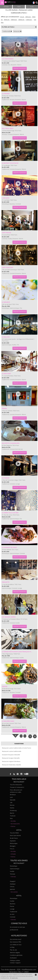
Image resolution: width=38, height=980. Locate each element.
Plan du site (13, 950)
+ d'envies (13, 877)
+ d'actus (13, 826)
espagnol (13, 881)
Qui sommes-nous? (16, 939)
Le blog (12, 947)
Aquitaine (13, 841)
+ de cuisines (14, 892)
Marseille (13, 800)
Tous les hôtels (14, 833)
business (13, 904)
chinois (12, 887)
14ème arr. (21, 20)
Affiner (6, 7)
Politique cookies (15, 960)
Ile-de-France (14, 838)
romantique (14, 866)
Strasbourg (13, 810)
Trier (19, 7)
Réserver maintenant (20, 68)
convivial (13, 917)
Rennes (12, 805)
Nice (11, 818)
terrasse (12, 874)
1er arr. (22, 17)
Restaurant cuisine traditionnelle (12, 751)
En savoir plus (14, 978)
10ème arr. (14, 20)
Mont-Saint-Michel (15, 835)
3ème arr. (7, 20)
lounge (12, 909)
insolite (12, 871)
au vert (12, 914)
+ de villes (13, 821)
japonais (12, 889)
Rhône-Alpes (14, 843)
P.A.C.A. (12, 849)
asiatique (13, 884)
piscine (12, 906)
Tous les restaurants (16, 785)
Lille (11, 803)
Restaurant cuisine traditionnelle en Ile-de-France (17, 748)
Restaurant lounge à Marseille (11, 758)
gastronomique (15, 869)
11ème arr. (29, 20)
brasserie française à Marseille (11, 755)
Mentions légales (15, 953)
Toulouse (13, 816)
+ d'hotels (13, 854)
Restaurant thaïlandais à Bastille (11, 765)
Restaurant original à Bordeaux (11, 761)
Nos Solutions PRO (15, 942)
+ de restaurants (15, 824)
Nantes (12, 808)
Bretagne (13, 846)
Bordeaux (13, 795)
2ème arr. (28, 17)
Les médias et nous (16, 945)
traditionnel (13, 912)
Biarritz (12, 813)
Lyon (11, 797)
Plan (32, 7)
